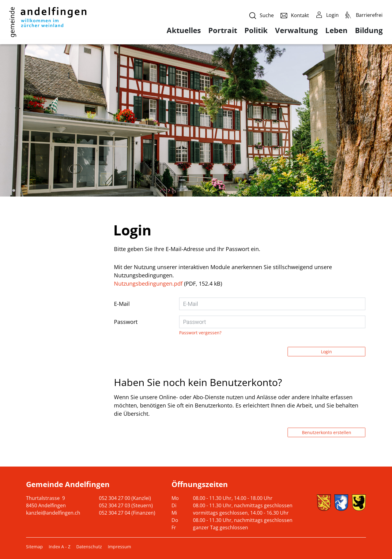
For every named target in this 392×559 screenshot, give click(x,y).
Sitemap (34, 547)
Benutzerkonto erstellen (327, 432)
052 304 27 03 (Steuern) (126, 505)
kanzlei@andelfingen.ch (53, 513)
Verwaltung (296, 30)
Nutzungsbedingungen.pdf (148, 283)
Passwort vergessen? (200, 333)
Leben (336, 30)
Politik (256, 30)
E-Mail (122, 304)
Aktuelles (184, 30)
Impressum (119, 547)
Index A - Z (60, 547)
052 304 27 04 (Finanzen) (127, 513)
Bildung (369, 30)
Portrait (223, 30)
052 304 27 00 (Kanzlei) (125, 498)
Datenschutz (89, 547)
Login (326, 352)
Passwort (126, 322)
